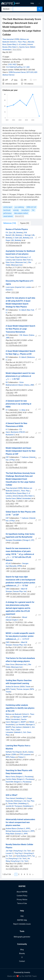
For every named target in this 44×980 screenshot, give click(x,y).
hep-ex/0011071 (16, 365)
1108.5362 (10, 393)
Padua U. (22, 757)
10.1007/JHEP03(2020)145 (20, 571)
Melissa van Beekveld (14, 714)
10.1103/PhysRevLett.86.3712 (16, 368)
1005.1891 (10, 672)
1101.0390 (15, 543)
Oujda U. (15, 620)
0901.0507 (10, 440)
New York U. (28, 260)
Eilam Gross (10, 262)
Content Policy (22, 896)
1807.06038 (10, 697)
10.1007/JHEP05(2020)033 (20, 597)
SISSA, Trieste (25, 687)
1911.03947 (31, 594)
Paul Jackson (17, 727)
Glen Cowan (10, 257)
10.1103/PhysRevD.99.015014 (16, 765)
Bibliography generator (22, 937)
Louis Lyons (10, 287)
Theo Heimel (10, 798)
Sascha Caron (24, 47)
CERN (17, 39)
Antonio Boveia (18, 496)
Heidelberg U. (21, 798)
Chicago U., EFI (28, 540)
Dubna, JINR (29, 385)
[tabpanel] (22, 552)
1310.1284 (15, 292)
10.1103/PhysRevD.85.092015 (16, 395)
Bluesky (22, 953)
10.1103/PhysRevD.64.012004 (16, 345)
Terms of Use (22, 903)
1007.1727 (10, 273)
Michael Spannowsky (13, 831)
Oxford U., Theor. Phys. (18, 42)
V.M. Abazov (24, 335)
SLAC (25, 752)
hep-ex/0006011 (12, 318)
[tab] (10, 223)
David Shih (10, 782)
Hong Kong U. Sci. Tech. (22, 851)
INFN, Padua (10, 757)
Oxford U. (9, 290)
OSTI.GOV (30, 72)
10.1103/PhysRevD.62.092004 (16, 320)
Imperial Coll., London (23, 287)
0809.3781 (10, 526)
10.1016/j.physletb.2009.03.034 (17, 442)
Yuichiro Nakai (11, 779)
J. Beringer (27, 235)
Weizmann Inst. (21, 262)
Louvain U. (10, 853)
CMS (8, 589)
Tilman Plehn (13, 804)
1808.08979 (10, 811)
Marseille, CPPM (16, 566)
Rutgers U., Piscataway (25, 777)
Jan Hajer (9, 851)
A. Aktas (23, 410)
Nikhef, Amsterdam (24, 498)
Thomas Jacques (23, 689)
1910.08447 (31, 569)
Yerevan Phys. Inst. (20, 591)
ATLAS (8, 563)
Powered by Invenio (22, 972)
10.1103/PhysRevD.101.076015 (17, 869)
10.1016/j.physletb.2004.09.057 (17, 418)
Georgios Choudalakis (14, 540)
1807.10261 (14, 866)
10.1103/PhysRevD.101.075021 (17, 790)
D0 (7, 310)
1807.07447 (10, 625)
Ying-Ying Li (19, 853)
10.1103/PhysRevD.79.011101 (16, 528)
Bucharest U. (10, 435)
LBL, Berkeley (18, 233)
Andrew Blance (11, 829)
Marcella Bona (11, 493)
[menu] (33, 3)
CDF (7, 457)
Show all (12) (19, 216)
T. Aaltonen (25, 457)
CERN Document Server (17, 72)
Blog (22, 950)
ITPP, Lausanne (25, 755)
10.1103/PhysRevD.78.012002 (16, 468)
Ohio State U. (13, 47)
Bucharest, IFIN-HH (18, 432)
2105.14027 (12, 65)
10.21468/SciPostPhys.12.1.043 (18, 67)
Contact (22, 961)
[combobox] (25, 9)
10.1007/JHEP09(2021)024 (20, 740)
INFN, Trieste (10, 689)
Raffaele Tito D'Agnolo (14, 752)
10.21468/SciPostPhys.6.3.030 (17, 814)
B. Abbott (23, 310)
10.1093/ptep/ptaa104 (14, 245)
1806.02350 (10, 762)
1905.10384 (31, 836)
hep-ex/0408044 (12, 415)
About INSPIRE (22, 892)
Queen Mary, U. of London (17, 44)
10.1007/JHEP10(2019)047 (20, 839)
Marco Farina (11, 777)
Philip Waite (10, 834)
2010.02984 (10, 650)
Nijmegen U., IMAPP (21, 717)
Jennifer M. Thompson (14, 806)
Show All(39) (17, 50)
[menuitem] (32, 3)
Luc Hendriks (20, 725)
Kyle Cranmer (17, 260)
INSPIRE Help (22, 920)
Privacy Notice (22, 900)
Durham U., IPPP (24, 829)
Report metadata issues (22, 924)
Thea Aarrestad (8, 39)
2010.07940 (31, 737)
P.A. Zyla (9, 233)
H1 (7, 410)
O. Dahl (16, 238)
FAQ (22, 916)
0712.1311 (10, 465)
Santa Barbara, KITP (24, 856)
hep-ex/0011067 (12, 343)
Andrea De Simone (12, 687)
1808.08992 (14, 787)
